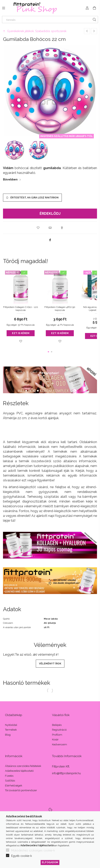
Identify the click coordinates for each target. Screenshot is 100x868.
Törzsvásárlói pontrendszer (21, 790)
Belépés (57, 725)
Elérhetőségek (14, 786)
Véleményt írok (50, 664)
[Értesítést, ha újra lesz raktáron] (32, 198)
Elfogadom (50, 862)
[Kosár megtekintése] (94, 8)
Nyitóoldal (11, 725)
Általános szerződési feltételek (23, 766)
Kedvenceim (59, 744)
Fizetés (9, 776)
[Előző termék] (87, 31)
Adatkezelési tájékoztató (19, 771)
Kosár (55, 739)
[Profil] (87, 8)
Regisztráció (59, 730)
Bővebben (10, 179)
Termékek (11, 730)
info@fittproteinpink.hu (66, 773)
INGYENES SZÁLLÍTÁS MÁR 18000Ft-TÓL (66, 136)
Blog (8, 735)
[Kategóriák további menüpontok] (4, 8)
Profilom (57, 735)
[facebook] (50, 240)
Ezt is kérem (21, 333)
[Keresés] (50, 20)
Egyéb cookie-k (21, 856)
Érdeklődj (50, 213)
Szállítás (10, 781)
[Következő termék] (94, 31)
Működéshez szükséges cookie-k (33, 850)
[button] (38, 228)
